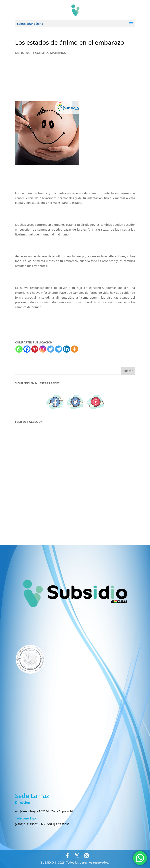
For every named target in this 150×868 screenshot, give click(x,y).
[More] (74, 349)
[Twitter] (51, 349)
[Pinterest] (35, 349)
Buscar (128, 371)
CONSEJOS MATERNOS (51, 53)
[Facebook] (27, 349)
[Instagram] (43, 349)
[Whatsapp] (19, 349)
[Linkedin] (67, 349)
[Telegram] (59, 349)
